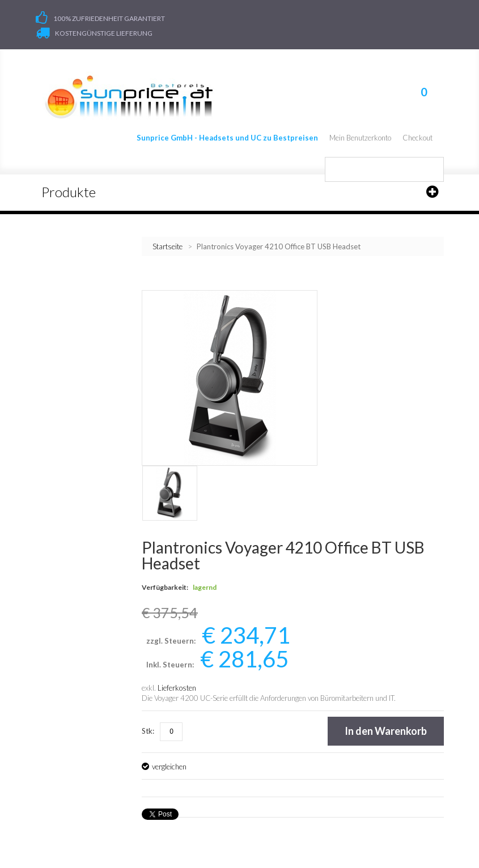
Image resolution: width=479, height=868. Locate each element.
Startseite (168, 246)
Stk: (148, 731)
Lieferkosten (177, 688)
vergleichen (169, 767)
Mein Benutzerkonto (360, 138)
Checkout (417, 138)
